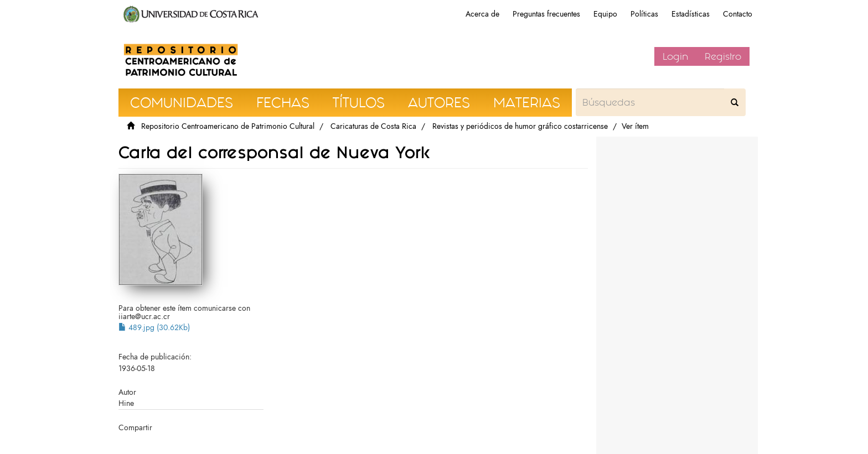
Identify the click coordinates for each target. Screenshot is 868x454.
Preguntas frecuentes (546, 14)
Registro (723, 56)
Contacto (738, 14)
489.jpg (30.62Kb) (154, 328)
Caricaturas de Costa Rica (373, 126)
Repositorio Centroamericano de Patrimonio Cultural (228, 126)
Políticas (644, 14)
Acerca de (482, 14)
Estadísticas (691, 14)
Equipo (605, 14)
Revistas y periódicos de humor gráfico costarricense (520, 126)
